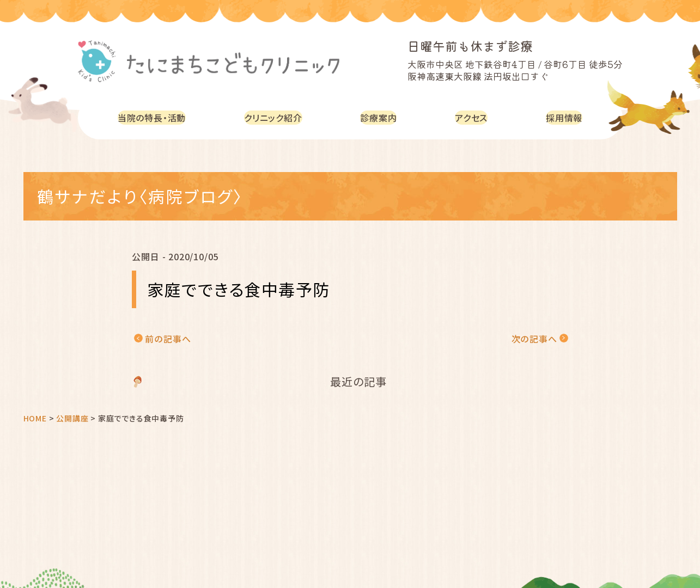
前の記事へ (168, 339)
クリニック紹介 (279, 117)
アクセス (475, 117)
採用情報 (565, 117)
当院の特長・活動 (154, 117)
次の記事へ (534, 339)
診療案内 (385, 117)
